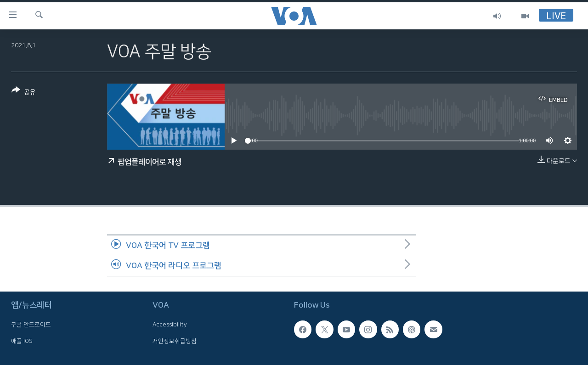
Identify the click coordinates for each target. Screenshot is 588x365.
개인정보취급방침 (175, 341)
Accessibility (170, 325)
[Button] (24, 93)
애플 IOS (22, 341)
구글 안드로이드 (31, 325)
